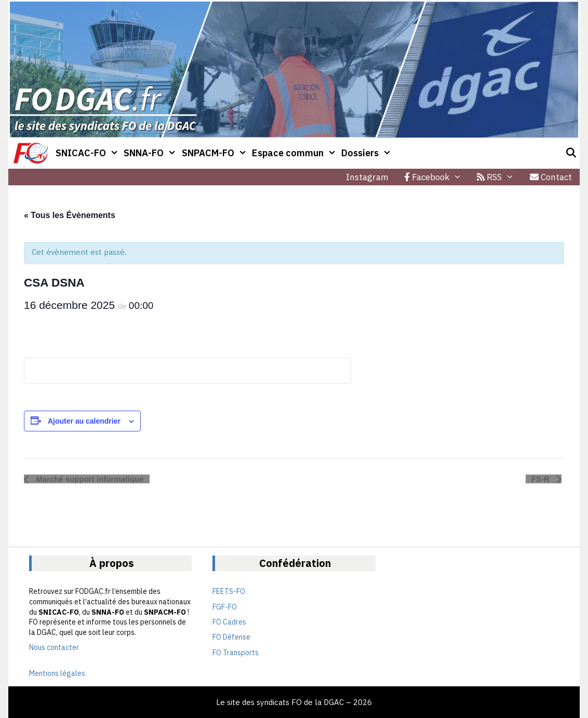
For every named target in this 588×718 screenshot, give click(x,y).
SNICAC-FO (88, 153)
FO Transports (236, 653)
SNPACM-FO (216, 153)
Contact (551, 177)
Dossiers (367, 153)
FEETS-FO (229, 591)
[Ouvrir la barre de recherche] (571, 153)
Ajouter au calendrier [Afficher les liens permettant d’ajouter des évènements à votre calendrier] (84, 421)
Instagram (367, 177)
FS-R (542, 479)
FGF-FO (225, 607)
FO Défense (231, 637)
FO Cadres (229, 622)
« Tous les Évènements (70, 215)
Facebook (437, 177)
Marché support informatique (89, 479)
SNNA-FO (151, 153)
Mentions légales (57, 673)
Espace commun (295, 153)
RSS (499, 177)
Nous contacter (54, 647)
